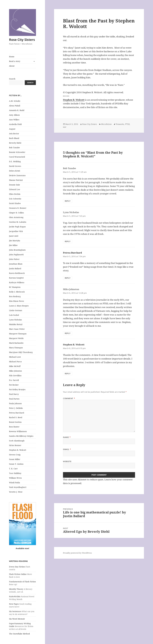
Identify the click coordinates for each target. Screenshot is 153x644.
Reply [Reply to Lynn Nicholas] (68, 241)
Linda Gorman (16, 310)
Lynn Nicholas (15, 320)
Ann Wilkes (14, 120)
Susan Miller (15, 459)
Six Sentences (15, 611)
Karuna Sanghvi (16, 278)
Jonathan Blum (16, 264)
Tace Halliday (15, 473)
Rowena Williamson (18, 431)
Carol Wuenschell (17, 157)
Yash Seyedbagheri (18, 487)
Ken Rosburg (15, 296)
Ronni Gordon (15, 422)
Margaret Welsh (16, 338)
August (12, 129)
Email (67, 449)
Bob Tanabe (14, 148)
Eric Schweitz (15, 199)
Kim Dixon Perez (17, 301)
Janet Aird (14, 236)
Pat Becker (14, 385)
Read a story (15, 61)
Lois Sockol (14, 315)
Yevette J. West (16, 492)
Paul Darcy (14, 394)
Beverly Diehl (15, 143)
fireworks (120, 124)
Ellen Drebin (15, 194)
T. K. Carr (13, 469)
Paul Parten (14, 399)
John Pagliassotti (16, 255)
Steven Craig (15, 455)
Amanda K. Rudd (17, 110)
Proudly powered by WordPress (77, 553)
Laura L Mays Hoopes (19, 306)
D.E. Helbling (15, 161)
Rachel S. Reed (16, 417)
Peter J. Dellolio (16, 408)
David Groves (15, 166)
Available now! (22, 548)
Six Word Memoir (17, 619)
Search (12, 79)
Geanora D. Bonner (18, 208)
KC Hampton (15, 287)
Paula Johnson (15, 403)
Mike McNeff (15, 366)
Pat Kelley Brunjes (17, 389)
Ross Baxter (14, 427)
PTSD (127, 124)
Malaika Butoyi (16, 324)
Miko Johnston (15, 371)
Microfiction (106, 124)
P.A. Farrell (14, 380)
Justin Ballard (15, 268)
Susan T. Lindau (16, 464)
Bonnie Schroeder (17, 152)
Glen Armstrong (16, 217)
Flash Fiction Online (18, 574)
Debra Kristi (15, 171)
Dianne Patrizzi (16, 180)
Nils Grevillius (15, 376)
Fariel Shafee (15, 203)
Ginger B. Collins (16, 213)
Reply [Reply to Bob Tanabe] (68, 201)
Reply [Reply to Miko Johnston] (68, 333)
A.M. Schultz (15, 101)
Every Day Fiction (17, 567)
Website (67, 461)
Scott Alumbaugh (17, 441)
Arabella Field (15, 124)
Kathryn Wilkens (17, 282)
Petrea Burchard (17, 413)
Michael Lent (15, 357)
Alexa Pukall (15, 106)
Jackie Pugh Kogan (17, 227)
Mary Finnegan (16, 348)
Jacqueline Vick (16, 231)
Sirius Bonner (15, 445)
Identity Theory (16, 589)
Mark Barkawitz (16, 343)
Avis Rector (14, 134)
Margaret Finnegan (18, 334)
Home (12, 57)
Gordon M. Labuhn (18, 222)
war (65, 127)
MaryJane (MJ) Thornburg (21, 352)
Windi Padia (15, 483)
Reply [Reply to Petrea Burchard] (68, 278)
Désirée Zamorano (17, 175)
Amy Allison (14, 115)
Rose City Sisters (22, 40)
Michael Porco (15, 362)
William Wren (15, 478)
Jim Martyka (15, 241)
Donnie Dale (15, 185)
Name (67, 437)
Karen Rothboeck (17, 273)
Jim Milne (13, 245)
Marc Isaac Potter (17, 329)
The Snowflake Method (19, 634)
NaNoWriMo (15, 596)
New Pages (14, 604)
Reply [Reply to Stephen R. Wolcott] (68, 374)
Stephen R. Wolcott (18, 450)
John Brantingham (17, 250)
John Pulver (14, 259)
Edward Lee (15, 189)
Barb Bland (14, 138)
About (12, 66)
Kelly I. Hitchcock (17, 292)
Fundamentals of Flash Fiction (22, 582)
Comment (69, 398)
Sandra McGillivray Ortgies (21, 436)
